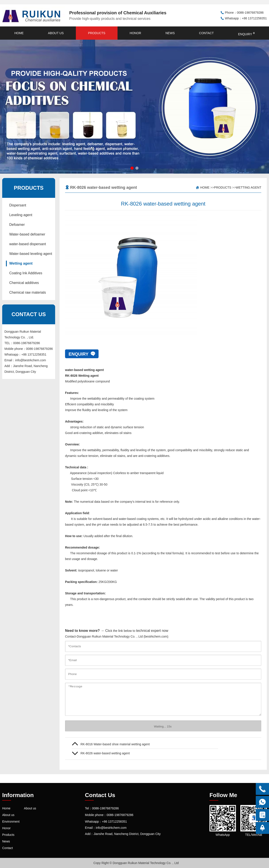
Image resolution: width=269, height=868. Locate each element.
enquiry (246, 34)
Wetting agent (21, 263)
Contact (206, 33)
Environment (11, 822)
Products (97, 33)
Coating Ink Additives (26, 273)
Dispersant (18, 205)
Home (19, 33)
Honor (135, 33)
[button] (132, 168)
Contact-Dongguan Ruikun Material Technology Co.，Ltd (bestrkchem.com (116, 636)
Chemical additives (24, 283)
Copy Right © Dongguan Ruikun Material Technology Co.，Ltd (136, 863)
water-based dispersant (28, 244)
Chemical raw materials (28, 292)
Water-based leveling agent (31, 254)
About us (56, 33)
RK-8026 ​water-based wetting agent (105, 753)
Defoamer (17, 225)
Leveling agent (21, 215)
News (170, 33)
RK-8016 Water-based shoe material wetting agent (115, 744)
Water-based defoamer (27, 234)
